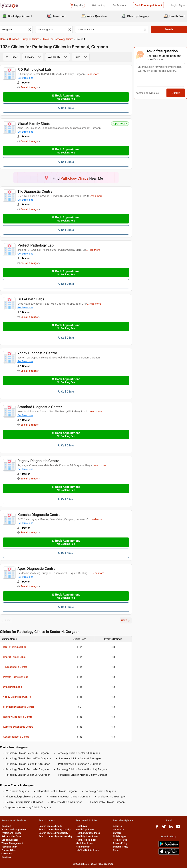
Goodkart (6, 826)
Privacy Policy (120, 843)
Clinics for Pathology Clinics (57, 39)
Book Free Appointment (148, 5)
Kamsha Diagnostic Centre (39, 515)
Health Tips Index (85, 829)
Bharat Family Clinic (34, 123)
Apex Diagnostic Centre (36, 569)
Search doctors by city (50, 826)
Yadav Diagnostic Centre (37, 353)
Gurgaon (14, 39)
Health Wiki (82, 826)
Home (3, 39)
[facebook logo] (157, 828)
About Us (118, 826)
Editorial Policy (121, 847)
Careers (117, 833)
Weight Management (12, 843)
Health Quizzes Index (87, 836)
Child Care (7, 854)
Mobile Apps (119, 836)
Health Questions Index (88, 833)
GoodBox (6, 857)
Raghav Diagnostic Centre (38, 461)
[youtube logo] (178, 828)
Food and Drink (9, 847)
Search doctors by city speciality (55, 836)
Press (116, 850)
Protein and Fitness (11, 833)
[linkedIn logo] (171, 828)
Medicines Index (84, 843)
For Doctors (119, 5)
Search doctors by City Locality (55, 829)
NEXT (126, 621)
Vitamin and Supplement (14, 829)
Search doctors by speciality (53, 833)
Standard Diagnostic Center (40, 407)
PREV (6, 621)
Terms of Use (120, 840)
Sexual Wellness (10, 840)
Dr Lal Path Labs (31, 299)
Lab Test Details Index (87, 850)
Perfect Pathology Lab (36, 245)
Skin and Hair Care (11, 836)
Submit (176, 93)
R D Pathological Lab (34, 69)
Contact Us (119, 829)
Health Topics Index (86, 840)
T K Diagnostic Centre (35, 191)
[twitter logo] (164, 828)
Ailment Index (83, 847)
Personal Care (9, 850)
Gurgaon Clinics (30, 39)
